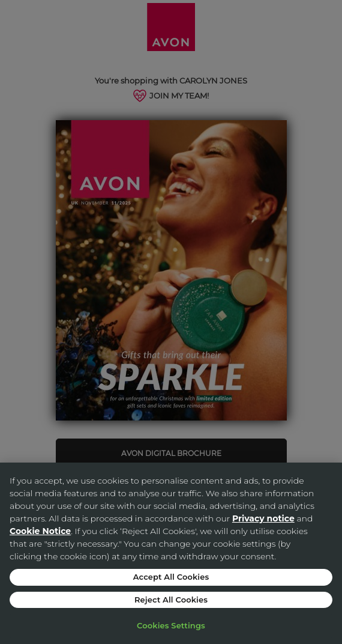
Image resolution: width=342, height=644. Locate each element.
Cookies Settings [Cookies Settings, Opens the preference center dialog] (171, 625)
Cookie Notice (40, 531)
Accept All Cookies (171, 577)
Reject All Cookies (171, 600)
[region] (171, 553)
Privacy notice (263, 518)
